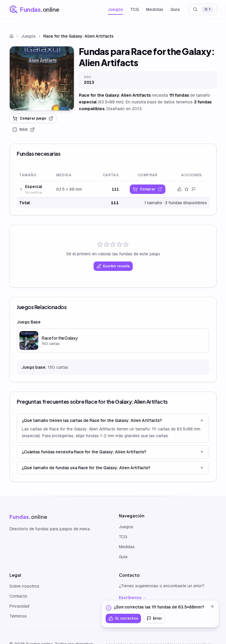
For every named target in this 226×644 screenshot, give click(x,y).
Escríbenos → (133, 598)
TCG (134, 9)
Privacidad (19, 606)
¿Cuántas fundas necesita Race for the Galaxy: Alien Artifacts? (113, 452)
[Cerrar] (212, 606)
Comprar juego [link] (33, 118)
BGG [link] (24, 130)
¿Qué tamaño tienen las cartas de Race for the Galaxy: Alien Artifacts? (113, 420)
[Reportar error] (194, 189)
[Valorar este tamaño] (187, 189)
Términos (18, 616)
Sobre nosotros (24, 586)
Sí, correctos (123, 618)
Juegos (115, 9)
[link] (42, 78)
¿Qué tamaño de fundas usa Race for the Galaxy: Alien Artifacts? (113, 468)
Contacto (18, 596)
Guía (175, 9)
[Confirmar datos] (180, 189)
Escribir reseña (113, 266)
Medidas (155, 9)
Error (154, 618)
